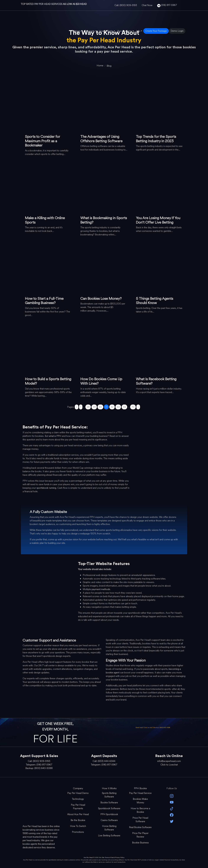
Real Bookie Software (140, 827)
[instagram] (172, 796)
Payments (90, 31)
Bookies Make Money (140, 801)
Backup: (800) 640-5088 (162, 727)
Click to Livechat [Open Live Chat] (169, 765)
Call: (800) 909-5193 (126, 5)
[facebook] (172, 815)
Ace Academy (125, 31)
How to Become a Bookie (140, 810)
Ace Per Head (88, 857)
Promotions (78, 832)
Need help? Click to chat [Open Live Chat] (144, 727)
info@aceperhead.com (169, 761)
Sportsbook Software (109, 808)
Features (76, 31)
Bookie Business (140, 843)
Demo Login (177, 31)
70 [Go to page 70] (133, 407)
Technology (78, 799)
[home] (100, 66)
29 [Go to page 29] (94, 407)
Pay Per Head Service (140, 793)
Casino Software (109, 820)
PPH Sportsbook (109, 814)
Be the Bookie (78, 820)
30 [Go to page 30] (100, 407)
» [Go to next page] (138, 407)
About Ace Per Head (78, 814)
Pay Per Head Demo (78, 793)
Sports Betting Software (109, 795)
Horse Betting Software (109, 828)
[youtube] (172, 802)
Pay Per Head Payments (78, 807)
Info (138, 31)
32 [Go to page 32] (112, 407)
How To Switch (78, 826)
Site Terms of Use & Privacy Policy (113, 857)
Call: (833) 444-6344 (104, 761)
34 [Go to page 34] (124, 407)
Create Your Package (156, 31)
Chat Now (147, 5)
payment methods (101, 589)
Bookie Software (109, 802)
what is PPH (55, 436)
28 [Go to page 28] (88, 407)
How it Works (106, 31)
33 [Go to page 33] (118, 407)
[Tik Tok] (172, 808)
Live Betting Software (109, 836)
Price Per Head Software (140, 820)
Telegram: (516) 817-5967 (39, 765)
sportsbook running (46, 488)
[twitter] (172, 821)
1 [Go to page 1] (81, 407)
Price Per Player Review (140, 835)
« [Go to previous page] (77, 407)
